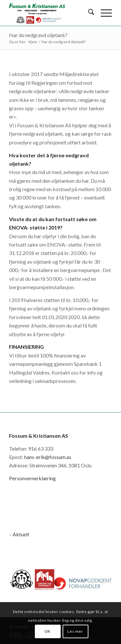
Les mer (75, 631)
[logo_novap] (50, 13)
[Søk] (88, 13)
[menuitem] (88, 13)
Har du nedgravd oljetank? (38, 35)
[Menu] (103, 13)
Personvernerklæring (32, 478)
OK (48, 631)
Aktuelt (21, 534)
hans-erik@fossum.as (48, 457)
